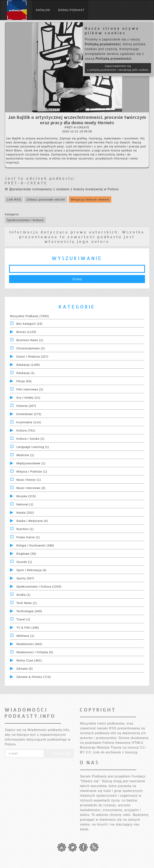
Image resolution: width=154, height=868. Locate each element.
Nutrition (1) (25, 529)
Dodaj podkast (71, 10)
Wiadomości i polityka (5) (35, 652)
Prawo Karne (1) (28, 537)
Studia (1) (24, 595)
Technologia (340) (29, 611)
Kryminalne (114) (29, 422)
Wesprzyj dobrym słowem (90, 199)
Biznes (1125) (26, 332)
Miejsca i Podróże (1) (32, 472)
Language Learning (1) (33, 447)
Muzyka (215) (26, 496)
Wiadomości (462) (29, 644)
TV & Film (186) (28, 628)
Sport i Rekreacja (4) (31, 570)
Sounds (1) (24, 562)
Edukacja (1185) (28, 365)
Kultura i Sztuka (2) (30, 439)
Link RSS (14, 199)
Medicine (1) (25, 455)
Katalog (43, 10)
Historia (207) (26, 406)
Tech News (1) (27, 603)
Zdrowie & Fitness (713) (34, 677)
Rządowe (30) (26, 554)
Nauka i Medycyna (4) (32, 521)
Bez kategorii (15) (29, 324)
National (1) (25, 504)
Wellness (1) (25, 636)
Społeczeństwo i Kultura (25, 220)
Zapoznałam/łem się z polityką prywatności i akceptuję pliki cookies (118, 68)
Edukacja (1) (26, 373)
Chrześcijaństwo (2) (31, 348)
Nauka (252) (25, 513)
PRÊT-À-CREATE (26, 183)
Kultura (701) (26, 430)
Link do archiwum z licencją (115, 752)
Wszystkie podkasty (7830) (29, 316)
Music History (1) (29, 480)
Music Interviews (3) (31, 488)
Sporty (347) (25, 578)
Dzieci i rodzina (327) (32, 357)
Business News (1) (30, 340)
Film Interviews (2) (30, 389)
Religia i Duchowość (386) (35, 545)
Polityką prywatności (103, 44)
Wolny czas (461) (29, 660)
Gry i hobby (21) (28, 398)
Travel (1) (23, 619)
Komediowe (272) (29, 414)
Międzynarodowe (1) (31, 463)
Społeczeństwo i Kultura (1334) (39, 587)
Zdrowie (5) (25, 669)
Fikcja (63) (24, 381)
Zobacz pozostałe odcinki (46, 199)
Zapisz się (59, 753)
